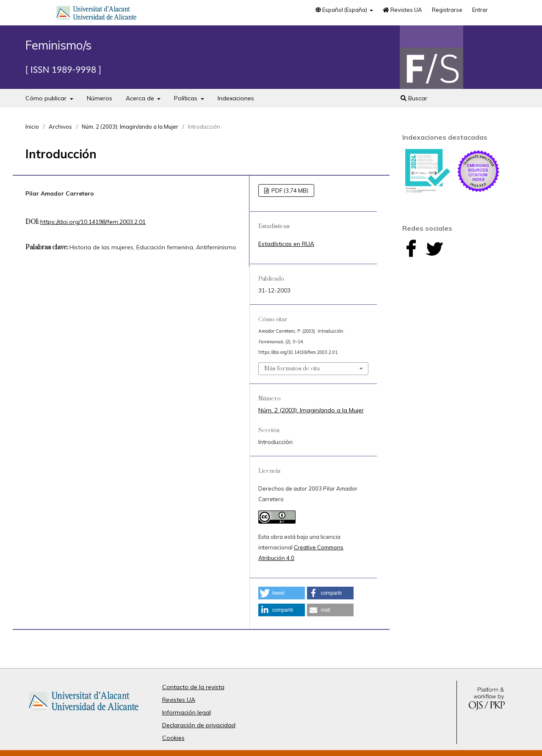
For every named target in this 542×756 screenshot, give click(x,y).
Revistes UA (402, 10)
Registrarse (447, 10)
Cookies (173, 738)
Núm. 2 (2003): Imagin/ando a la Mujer (130, 127)
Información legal (187, 712)
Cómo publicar (47, 98)
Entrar (480, 10)
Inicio (32, 127)
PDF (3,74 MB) (289, 190)
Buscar (414, 98)
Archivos (60, 127)
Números (100, 98)
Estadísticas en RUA (286, 244)
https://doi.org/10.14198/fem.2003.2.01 (93, 222)
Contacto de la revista (193, 687)
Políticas (187, 98)
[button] (282, 593)
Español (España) (342, 10)
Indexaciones (236, 98)
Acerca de (141, 98)
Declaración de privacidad (199, 725)
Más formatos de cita (292, 369)
